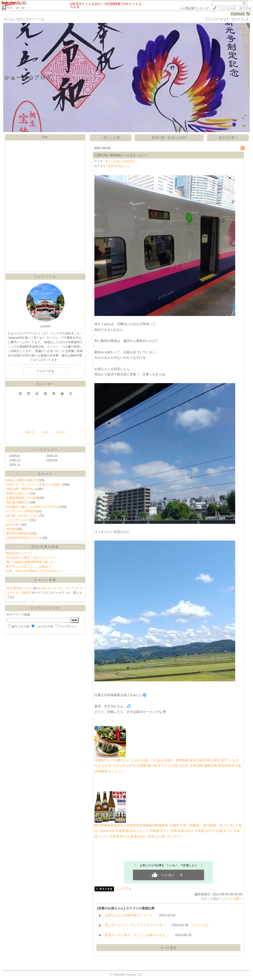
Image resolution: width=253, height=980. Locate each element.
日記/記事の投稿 (45, 547)
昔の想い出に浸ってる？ (23, 516)
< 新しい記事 (111, 138)
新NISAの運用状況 (19, 533)
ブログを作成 (227, 8)
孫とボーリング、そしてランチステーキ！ (135, 925)
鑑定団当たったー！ (20, 553)
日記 (20, 19)
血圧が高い (14, 525)
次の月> (61, 432)
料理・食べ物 (16, 8)
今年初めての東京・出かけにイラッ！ (32, 558)
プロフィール (35, 19)
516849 (238, 14)
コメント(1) (200, 925)
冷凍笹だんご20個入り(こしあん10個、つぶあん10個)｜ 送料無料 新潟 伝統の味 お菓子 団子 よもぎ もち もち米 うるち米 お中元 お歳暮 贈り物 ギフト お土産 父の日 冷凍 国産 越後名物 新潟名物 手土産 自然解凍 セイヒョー (168, 766)
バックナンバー (45, 450)
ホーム (9, 19)
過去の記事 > (228, 138)
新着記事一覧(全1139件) (169, 138)
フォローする (45, 371)
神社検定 (12, 529)
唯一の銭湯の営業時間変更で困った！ (32, 562)
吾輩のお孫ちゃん (18, 493)
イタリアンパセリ (18, 520)
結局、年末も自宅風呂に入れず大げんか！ (35, 571)
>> (194, 8)
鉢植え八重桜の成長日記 (23, 480)
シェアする (123, 889)
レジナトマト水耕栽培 (21, 511)
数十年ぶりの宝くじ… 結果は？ (29, 567)
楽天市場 (245, 8)
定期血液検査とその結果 (23, 498)
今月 (45, 432)
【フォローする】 (217, 19)
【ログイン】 (240, 19)
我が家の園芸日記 (18, 502)
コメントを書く (231, 899)
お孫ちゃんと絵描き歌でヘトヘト (129, 915)
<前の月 (29, 432)
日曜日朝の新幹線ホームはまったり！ (122, 155)
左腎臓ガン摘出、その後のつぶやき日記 (33, 507)
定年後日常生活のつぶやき (24, 538)
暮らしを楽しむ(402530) (120, 161)
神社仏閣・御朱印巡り (21, 489)
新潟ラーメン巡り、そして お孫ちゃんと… (137, 935)
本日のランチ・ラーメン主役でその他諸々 (35, 485)
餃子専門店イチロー (20, 588)
